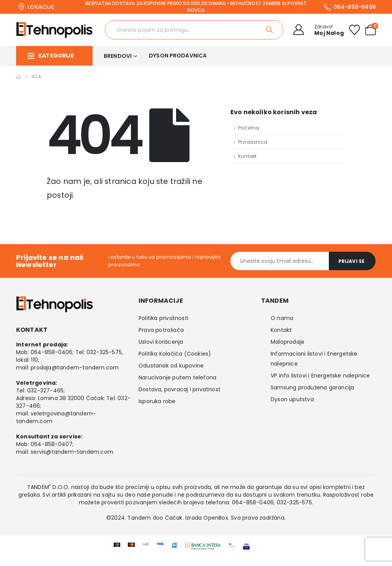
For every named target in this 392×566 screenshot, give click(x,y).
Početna (249, 128)
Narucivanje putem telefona (177, 377)
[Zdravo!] (316, 30)
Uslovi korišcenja (161, 342)
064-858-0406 (51, 352)
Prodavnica (253, 142)
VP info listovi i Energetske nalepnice (320, 376)
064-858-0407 (51, 444)
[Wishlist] (354, 30)
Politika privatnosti (163, 318)
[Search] (270, 30)
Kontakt (247, 156)
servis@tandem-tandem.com (72, 452)
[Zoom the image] (203, 548)
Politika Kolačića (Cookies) (175, 354)
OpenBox (216, 518)
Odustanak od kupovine (171, 366)
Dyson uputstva (292, 399)
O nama (282, 318)
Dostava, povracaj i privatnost (180, 389)
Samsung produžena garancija (312, 387)
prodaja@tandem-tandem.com (75, 367)
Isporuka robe (157, 401)
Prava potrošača (161, 330)
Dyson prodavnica (178, 56)
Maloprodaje (287, 342)
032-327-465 (45, 390)
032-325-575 (104, 352)
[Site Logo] (54, 30)
